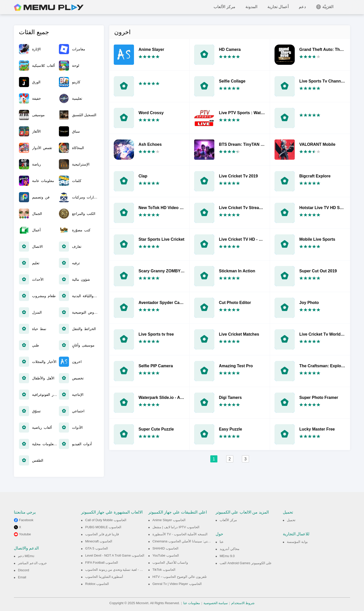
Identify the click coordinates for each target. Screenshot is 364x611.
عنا (222, 542)
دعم (302, 7)
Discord (24, 570)
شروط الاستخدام (243, 603)
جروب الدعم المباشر (32, 563)
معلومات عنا (192, 603)
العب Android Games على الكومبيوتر (246, 563)
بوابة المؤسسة (297, 542)
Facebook (26, 520)
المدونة (251, 7)
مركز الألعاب (224, 7)
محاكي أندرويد (230, 549)
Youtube (25, 534)
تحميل (291, 520)
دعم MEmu (26, 556)
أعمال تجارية (278, 7)
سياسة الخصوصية (216, 603)
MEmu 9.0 (227, 556)
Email (22, 577)
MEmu (49, 8)
